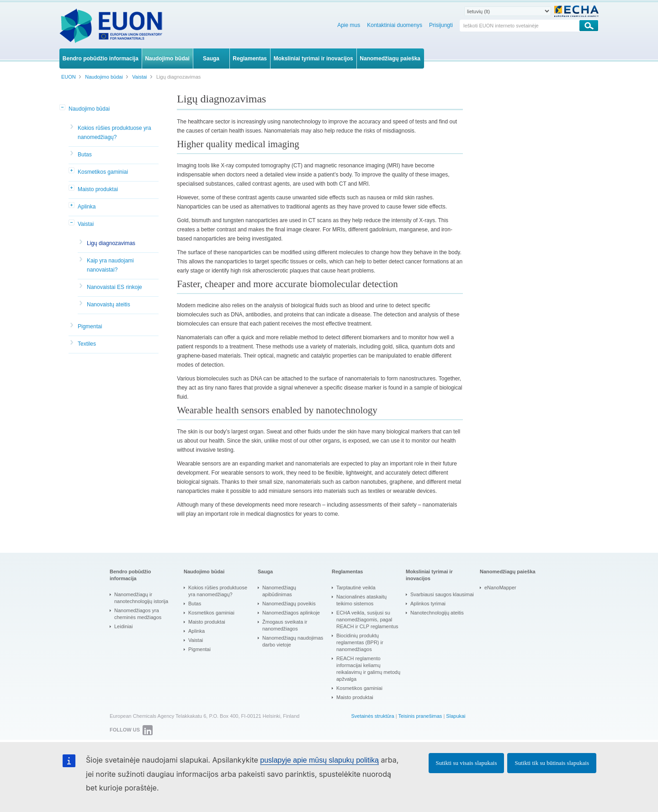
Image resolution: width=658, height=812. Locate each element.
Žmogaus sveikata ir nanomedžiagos (285, 625)
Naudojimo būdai (89, 109)
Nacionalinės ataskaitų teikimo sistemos (361, 600)
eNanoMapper (500, 588)
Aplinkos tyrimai (428, 604)
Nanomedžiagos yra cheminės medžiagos (138, 614)
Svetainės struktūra (372, 716)
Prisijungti (441, 25)
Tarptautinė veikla (356, 588)
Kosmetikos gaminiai (103, 172)
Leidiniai (123, 626)
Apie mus (349, 25)
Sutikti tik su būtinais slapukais (552, 763)
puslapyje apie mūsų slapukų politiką (319, 760)
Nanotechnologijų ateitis (437, 613)
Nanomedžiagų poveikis (289, 604)
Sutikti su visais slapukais (467, 763)
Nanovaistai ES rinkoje (114, 287)
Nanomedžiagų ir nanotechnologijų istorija (141, 598)
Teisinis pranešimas (420, 716)
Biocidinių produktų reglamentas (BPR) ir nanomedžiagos (360, 642)
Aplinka (87, 207)
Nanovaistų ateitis (109, 304)
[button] (63, 108)
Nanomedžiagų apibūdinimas (279, 591)
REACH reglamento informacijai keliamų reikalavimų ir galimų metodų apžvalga (368, 669)
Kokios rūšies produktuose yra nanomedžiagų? (114, 133)
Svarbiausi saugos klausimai (442, 594)
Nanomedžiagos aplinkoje (291, 613)
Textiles (87, 344)
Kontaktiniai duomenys (395, 25)
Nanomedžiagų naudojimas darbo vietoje (293, 641)
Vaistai (86, 224)
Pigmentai (90, 326)
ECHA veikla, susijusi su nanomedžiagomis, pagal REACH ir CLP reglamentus (367, 620)
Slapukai (456, 716)
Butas (85, 155)
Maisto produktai (98, 189)
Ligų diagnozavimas (111, 243)
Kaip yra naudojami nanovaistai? (110, 265)
